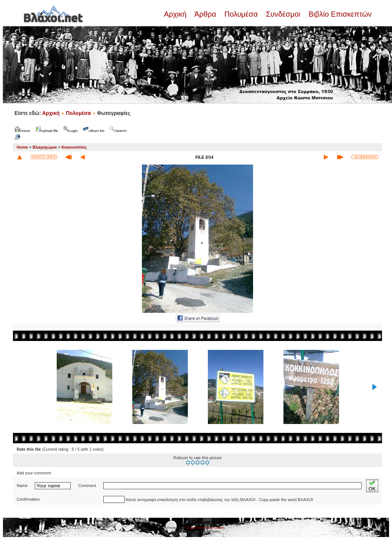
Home (22, 147)
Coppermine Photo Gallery (205, 528)
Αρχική (176, 14)
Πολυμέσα (241, 14)
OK (372, 486)
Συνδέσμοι (283, 14)
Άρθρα (205, 14)
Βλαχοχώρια (45, 147)
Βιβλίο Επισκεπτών (339, 14)
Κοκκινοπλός (74, 147)
